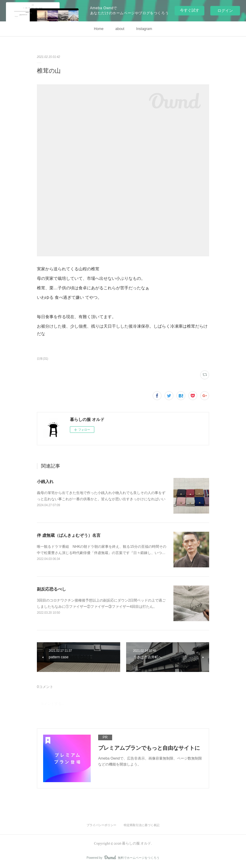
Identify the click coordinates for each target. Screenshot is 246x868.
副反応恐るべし (51, 589)
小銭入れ (45, 482)
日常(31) (43, 359)
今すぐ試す (190, 10)
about (120, 29)
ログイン (225, 11)
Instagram (144, 29)
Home (99, 29)
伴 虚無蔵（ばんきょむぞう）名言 (69, 535)
